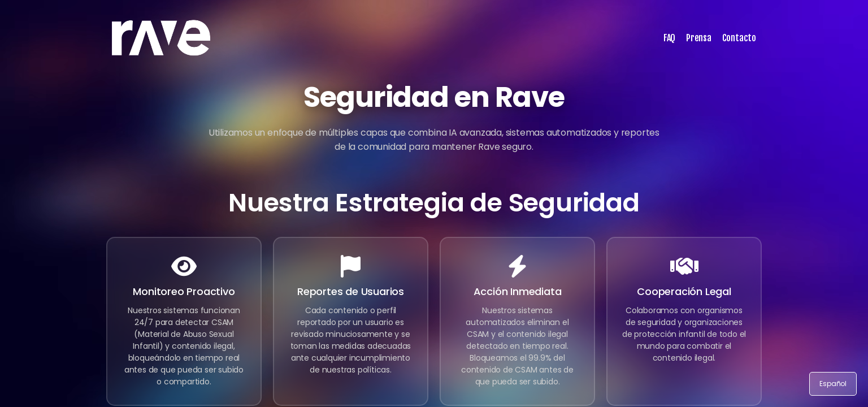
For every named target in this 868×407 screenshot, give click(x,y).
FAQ (669, 38)
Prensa (699, 38)
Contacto (739, 38)
